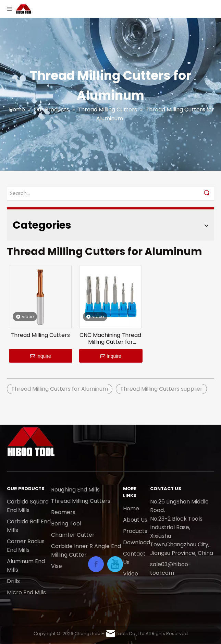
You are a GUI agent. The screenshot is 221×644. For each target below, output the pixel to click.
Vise (57, 566)
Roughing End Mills (75, 490)
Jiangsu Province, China (182, 553)
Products (135, 531)
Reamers (63, 512)
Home (131, 508)
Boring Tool (66, 524)
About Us (135, 520)
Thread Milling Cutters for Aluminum (60, 389)
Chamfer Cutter (73, 535)
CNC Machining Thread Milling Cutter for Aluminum (110, 339)
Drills (13, 581)
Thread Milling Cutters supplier (161, 389)
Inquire (41, 356)
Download (137, 542)
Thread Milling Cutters (40, 335)
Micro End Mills (26, 592)
